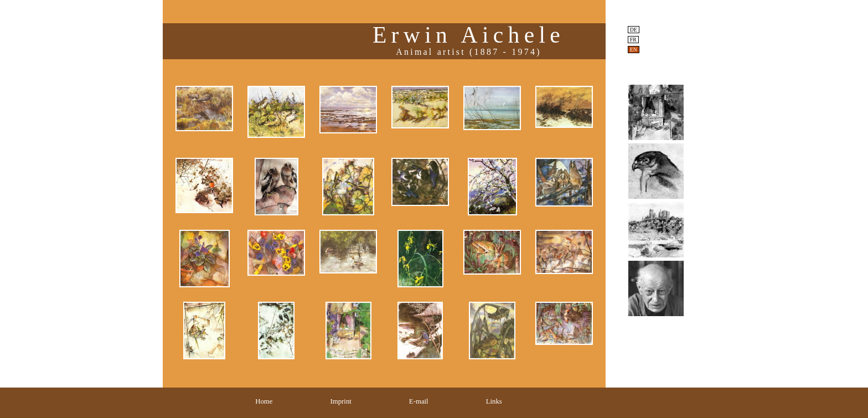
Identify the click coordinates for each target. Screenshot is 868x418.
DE (634, 30)
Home (264, 401)
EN (634, 50)
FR (633, 40)
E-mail (419, 401)
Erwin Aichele (469, 35)
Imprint (340, 401)
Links (494, 401)
